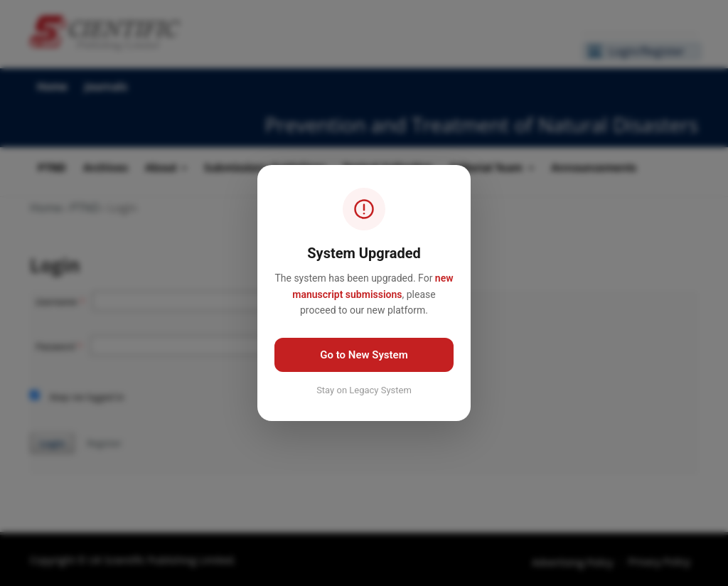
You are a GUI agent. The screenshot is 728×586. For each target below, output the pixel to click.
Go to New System (364, 355)
